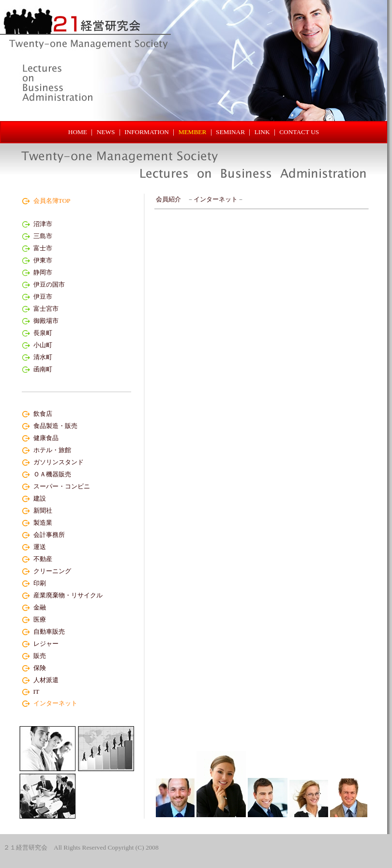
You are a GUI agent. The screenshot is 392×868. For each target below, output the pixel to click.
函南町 (43, 369)
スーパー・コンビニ (62, 486)
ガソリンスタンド (59, 462)
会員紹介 (168, 199)
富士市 (43, 248)
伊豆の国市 (49, 284)
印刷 (40, 583)
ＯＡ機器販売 (52, 474)
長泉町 (43, 333)
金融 (40, 607)
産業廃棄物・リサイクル (68, 595)
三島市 (43, 236)
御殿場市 (46, 321)
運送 (40, 547)
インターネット (216, 199)
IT (37, 692)
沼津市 (43, 224)
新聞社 (43, 510)
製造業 (43, 523)
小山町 (43, 345)
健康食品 (46, 438)
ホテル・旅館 (52, 450)
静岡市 (43, 272)
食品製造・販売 (55, 426)
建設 (40, 498)
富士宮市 (46, 309)
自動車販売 (49, 632)
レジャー (46, 644)
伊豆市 (43, 297)
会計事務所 (49, 535)
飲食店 (43, 414)
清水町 (43, 357)
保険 (40, 668)
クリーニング (52, 571)
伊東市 (43, 260)
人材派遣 (46, 680)
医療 (40, 619)
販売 (40, 656)
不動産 (43, 559)
